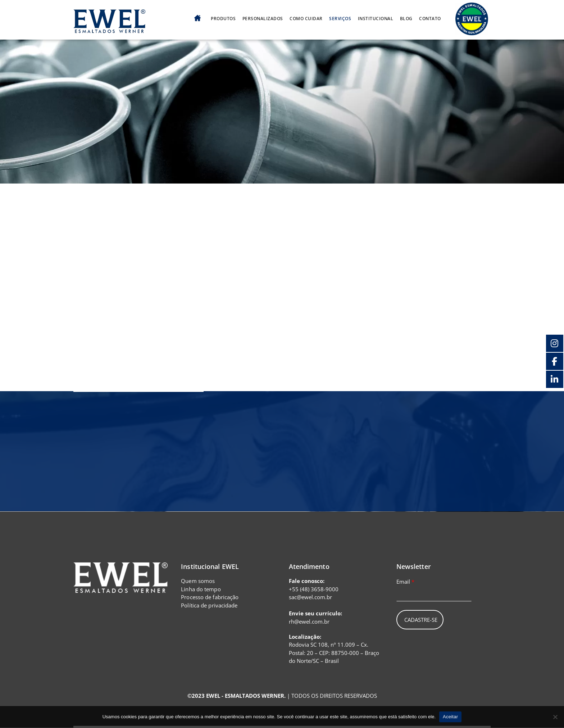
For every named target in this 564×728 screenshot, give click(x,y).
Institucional (376, 18)
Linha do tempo (201, 589)
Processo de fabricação (210, 597)
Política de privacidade (209, 605)
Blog (406, 18)
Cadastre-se (421, 620)
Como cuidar (306, 18)
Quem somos (198, 581)
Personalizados (263, 18)
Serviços (340, 18)
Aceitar (450, 717)
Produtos (223, 18)
